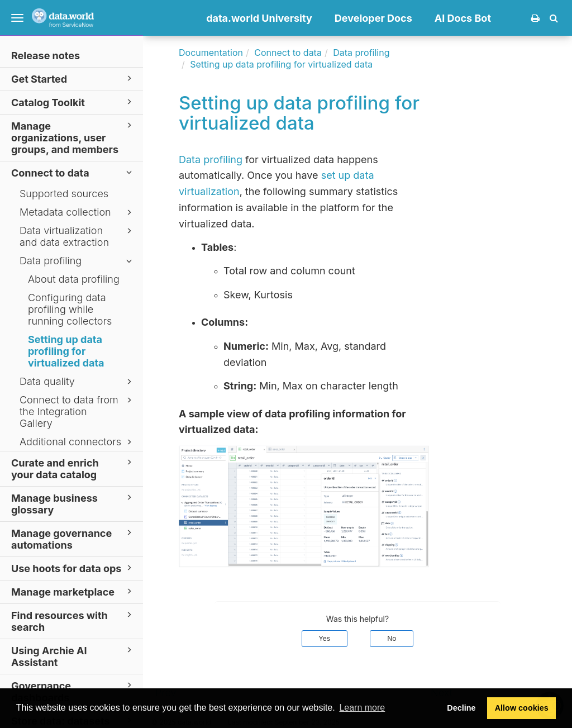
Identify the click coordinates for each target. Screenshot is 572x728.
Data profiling (77, 261)
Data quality (77, 382)
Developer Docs (373, 18)
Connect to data (73, 172)
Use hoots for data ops (73, 568)
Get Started (73, 78)
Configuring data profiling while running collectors (70, 309)
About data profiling (74, 279)
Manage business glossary (73, 503)
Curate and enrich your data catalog (73, 468)
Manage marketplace (73, 591)
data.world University (259, 18)
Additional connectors (77, 442)
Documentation (211, 53)
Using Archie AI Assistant (73, 656)
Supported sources (64, 194)
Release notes (46, 56)
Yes (325, 638)
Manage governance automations (73, 539)
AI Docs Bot (463, 18)
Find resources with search (73, 621)
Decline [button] (461, 708)
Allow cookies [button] (522, 708)
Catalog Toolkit (73, 102)
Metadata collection (77, 212)
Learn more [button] (362, 708)
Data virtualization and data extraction (77, 236)
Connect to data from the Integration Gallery (77, 411)
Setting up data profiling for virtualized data (66, 351)
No (392, 638)
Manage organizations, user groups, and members (73, 137)
